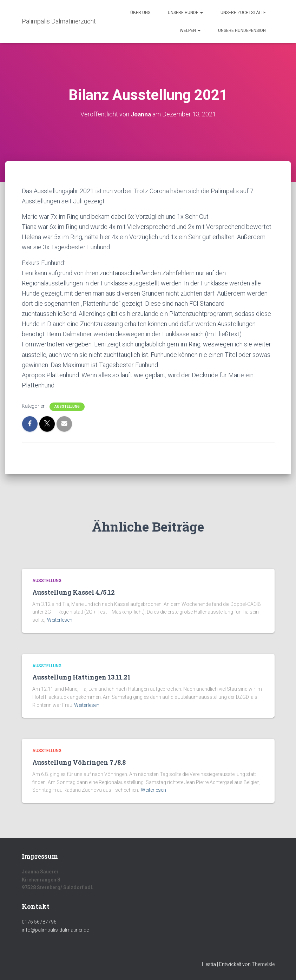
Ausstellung (67, 407)
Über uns (140, 13)
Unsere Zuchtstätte (243, 13)
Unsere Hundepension (242, 31)
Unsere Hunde (185, 13)
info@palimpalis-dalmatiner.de (55, 930)
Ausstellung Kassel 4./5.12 (74, 592)
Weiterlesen (60, 620)
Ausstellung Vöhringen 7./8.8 (79, 762)
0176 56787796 (39, 922)
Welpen (190, 31)
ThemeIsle (263, 964)
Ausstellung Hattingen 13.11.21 (81, 677)
